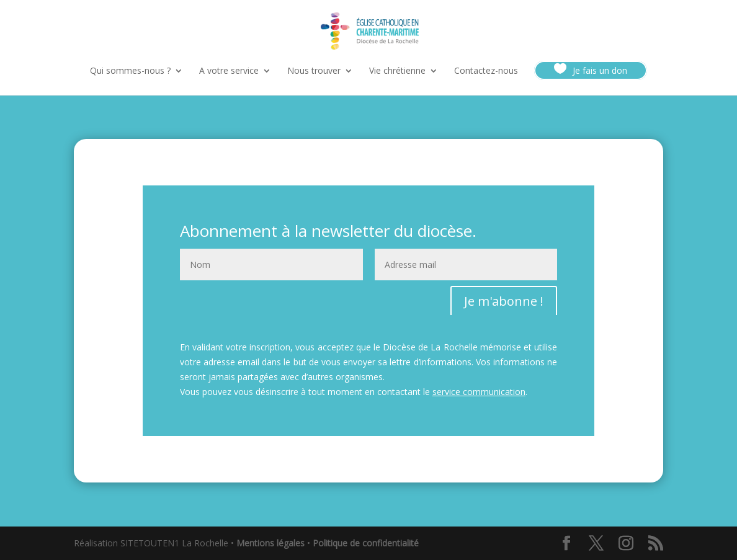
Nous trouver (314, 71)
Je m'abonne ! (504, 301)
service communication (479, 392)
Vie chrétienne (397, 71)
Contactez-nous (486, 71)
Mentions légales (270, 543)
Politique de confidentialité (366, 543)
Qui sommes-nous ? (130, 71)
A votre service (229, 71)
